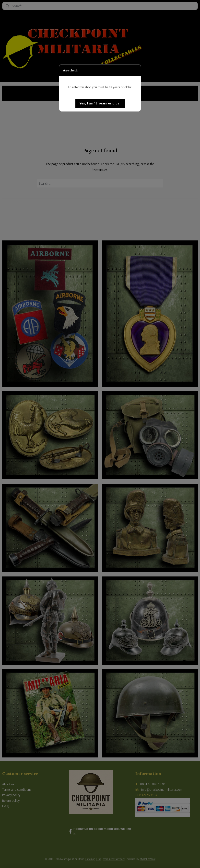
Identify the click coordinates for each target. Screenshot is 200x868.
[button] (100, 103)
